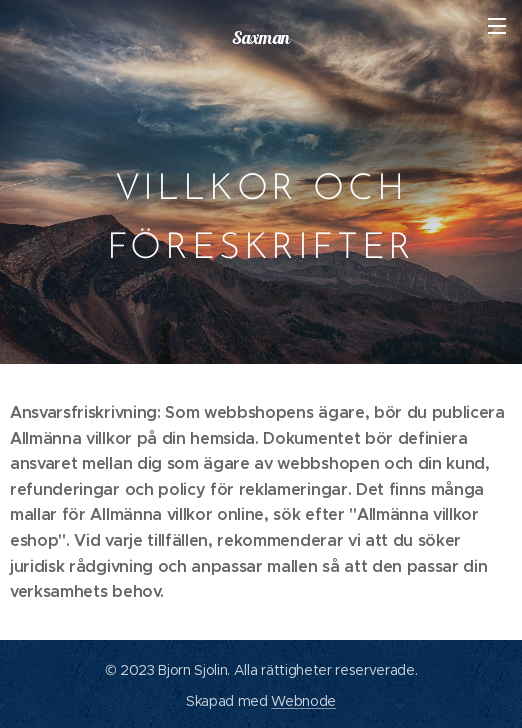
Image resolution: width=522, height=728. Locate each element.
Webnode (303, 701)
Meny (497, 26)
